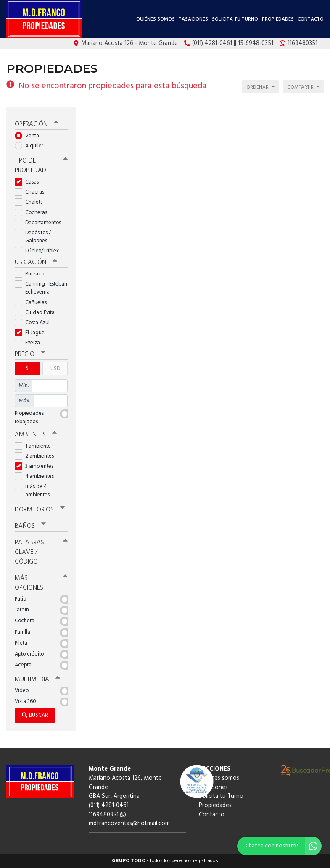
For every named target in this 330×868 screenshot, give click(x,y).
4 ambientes (37, 476)
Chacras (32, 192)
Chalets (31, 202)
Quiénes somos (156, 19)
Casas (29, 182)
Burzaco (32, 274)
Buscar (35, 715)
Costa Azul (35, 323)
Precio (30, 354)
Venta (30, 136)
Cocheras (34, 213)
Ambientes (36, 435)
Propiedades (278, 19)
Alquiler (32, 146)
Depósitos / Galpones (34, 237)
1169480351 (107, 815)
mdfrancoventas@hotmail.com (129, 824)
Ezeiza (30, 343)
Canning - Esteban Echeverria (41, 288)
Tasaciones (193, 19)
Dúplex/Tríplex (40, 251)
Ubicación (36, 262)
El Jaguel (33, 333)
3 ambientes (37, 466)
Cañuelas (33, 303)
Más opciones (41, 583)
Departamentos (41, 223)
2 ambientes (37, 456)
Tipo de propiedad (41, 166)
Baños (30, 526)
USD (55, 368)
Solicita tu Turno (235, 19)
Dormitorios (40, 510)
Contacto (311, 19)
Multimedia (37, 679)
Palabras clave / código (41, 552)
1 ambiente (36, 446)
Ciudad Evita (37, 313)
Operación (37, 124)
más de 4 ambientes (35, 490)
